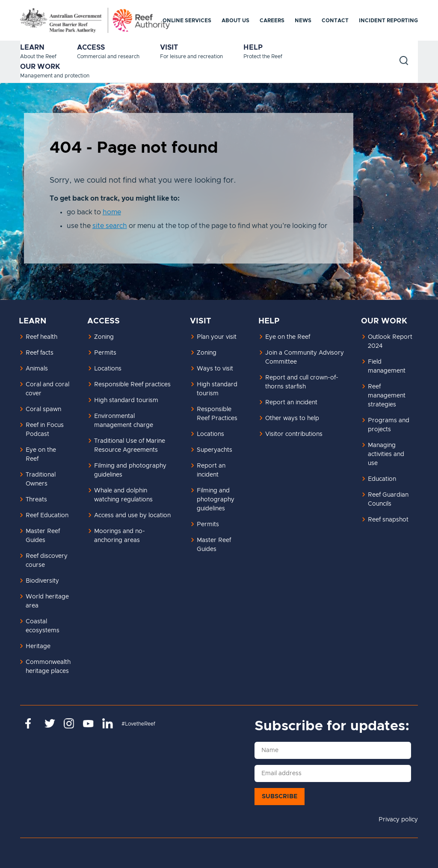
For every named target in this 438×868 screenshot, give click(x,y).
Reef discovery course (47, 561)
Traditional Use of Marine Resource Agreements (130, 446)
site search (110, 226)
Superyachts (215, 450)
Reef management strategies (387, 396)
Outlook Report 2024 (390, 342)
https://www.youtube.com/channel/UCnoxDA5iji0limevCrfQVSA (88, 723)
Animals (37, 369)
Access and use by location (132, 515)
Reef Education (47, 515)
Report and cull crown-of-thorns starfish (302, 382)
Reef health (41, 337)
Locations (108, 369)
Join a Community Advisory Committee (305, 357)
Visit (169, 47)
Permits (105, 353)
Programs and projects (389, 425)
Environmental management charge (124, 421)
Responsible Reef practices (132, 385)
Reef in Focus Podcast (45, 430)
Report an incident (211, 470)
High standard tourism (126, 400)
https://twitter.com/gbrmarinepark (50, 723)
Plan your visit (217, 337)
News (303, 21)
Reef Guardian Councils (388, 499)
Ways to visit (215, 369)
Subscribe (280, 797)
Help (253, 47)
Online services (187, 21)
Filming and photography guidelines (130, 470)
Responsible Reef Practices (217, 414)
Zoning (104, 337)
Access (91, 47)
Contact (335, 21)
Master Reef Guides (43, 536)
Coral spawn (43, 409)
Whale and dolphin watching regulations (123, 495)
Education (382, 479)
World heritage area (47, 601)
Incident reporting (388, 21)
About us (235, 21)
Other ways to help (292, 418)
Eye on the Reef (41, 455)
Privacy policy (398, 820)
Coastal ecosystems (43, 626)
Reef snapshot (388, 520)
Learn (32, 47)
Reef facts (40, 353)
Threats (36, 500)
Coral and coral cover (47, 389)
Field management (387, 366)
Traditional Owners (41, 479)
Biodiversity (42, 581)
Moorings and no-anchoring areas (120, 536)
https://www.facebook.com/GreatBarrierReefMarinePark (31, 723)
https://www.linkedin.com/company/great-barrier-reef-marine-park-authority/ (108, 723)
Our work (40, 67)
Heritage (38, 646)
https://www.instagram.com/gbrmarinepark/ (69, 723)
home (112, 212)
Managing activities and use (386, 454)
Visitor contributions (294, 434)
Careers (272, 21)
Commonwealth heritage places (48, 667)
